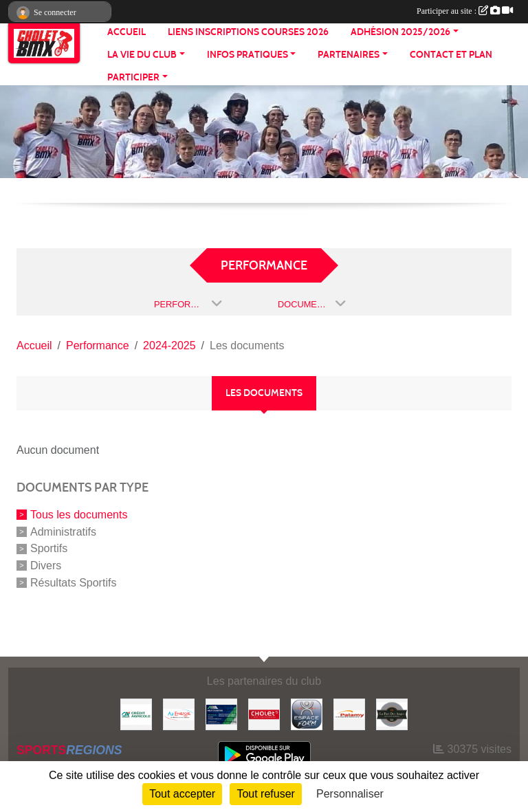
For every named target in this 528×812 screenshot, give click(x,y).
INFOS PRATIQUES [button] (247, 55)
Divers (46, 566)
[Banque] (136, 713)
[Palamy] (349, 713)
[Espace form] (307, 713)
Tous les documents (79, 515)
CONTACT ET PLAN (451, 55)
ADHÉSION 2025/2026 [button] (400, 32)
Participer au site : (465, 11)
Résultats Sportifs (73, 583)
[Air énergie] (179, 713)
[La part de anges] (392, 713)
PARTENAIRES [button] (349, 55)
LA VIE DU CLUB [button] (142, 55)
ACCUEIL (126, 32)
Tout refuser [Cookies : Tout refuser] (265, 794)
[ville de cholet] (264, 713)
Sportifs (49, 548)
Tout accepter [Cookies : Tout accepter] (182, 794)
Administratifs (63, 531)
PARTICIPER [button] (133, 77)
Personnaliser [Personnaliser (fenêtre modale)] (350, 794)
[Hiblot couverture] (221, 713)
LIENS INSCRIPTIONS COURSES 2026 (248, 32)
